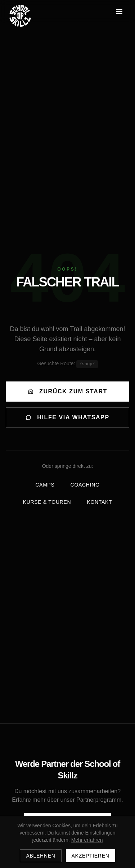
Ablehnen (40, 856)
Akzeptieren (91, 856)
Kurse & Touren (47, 502)
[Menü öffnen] (119, 12)
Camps (45, 485)
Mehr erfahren (87, 840)
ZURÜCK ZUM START (67, 391)
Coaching (85, 485)
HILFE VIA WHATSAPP (67, 417)
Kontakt (99, 502)
